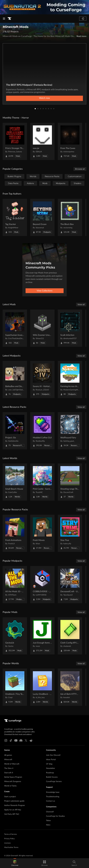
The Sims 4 (9, 768)
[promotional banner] (44, 7)
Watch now (44, 98)
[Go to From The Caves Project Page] (70, 141)
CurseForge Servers (54, 782)
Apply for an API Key (13, 810)
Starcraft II (9, 773)
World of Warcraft (12, 764)
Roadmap (50, 773)
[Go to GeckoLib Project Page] (15, 636)
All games (8, 755)
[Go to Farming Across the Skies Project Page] (70, 379)
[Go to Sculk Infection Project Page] (70, 328)
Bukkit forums (52, 777)
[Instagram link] (6, 740)
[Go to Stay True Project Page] (70, 533)
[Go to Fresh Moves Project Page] (42, 533)
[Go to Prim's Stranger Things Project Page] (15, 141)
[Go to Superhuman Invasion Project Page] (15, 328)
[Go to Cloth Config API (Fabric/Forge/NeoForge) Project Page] (70, 636)
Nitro (48, 825)
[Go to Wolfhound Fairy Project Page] (70, 431)
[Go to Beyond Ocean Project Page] (42, 217)
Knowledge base (53, 792)
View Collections (45, 291)
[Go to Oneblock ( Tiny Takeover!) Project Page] (15, 687)
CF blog (49, 764)
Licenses (7, 843)
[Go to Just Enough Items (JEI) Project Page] (42, 636)
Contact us (51, 801)
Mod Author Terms (11, 847)
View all (81, 305)
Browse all (80, 169)
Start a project (10, 797)
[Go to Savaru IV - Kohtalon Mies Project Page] (42, 379)
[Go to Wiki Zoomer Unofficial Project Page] (42, 328)
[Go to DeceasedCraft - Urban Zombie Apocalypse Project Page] (70, 585)
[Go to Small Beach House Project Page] (15, 482)
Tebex (48, 821)
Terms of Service (11, 834)
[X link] (26, 740)
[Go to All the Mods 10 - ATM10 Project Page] (15, 585)
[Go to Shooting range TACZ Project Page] (70, 482)
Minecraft (8, 760)
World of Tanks (10, 786)
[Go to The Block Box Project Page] (70, 217)
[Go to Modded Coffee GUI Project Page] (42, 431)
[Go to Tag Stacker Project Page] (15, 217)
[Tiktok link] (11, 740)
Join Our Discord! (53, 755)
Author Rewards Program (15, 805)
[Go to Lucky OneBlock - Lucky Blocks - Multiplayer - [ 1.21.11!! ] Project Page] (42, 687)
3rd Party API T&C (12, 814)
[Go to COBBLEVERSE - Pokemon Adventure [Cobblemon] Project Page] (42, 585)
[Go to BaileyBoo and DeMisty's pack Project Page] (15, 379)
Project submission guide (14, 801)
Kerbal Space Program (13, 777)
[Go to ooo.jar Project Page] (42, 141)
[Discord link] (21, 740)
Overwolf (50, 812)
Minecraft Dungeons (13, 782)
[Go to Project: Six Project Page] (15, 431)
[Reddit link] (31, 740)
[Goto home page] (10, 19)
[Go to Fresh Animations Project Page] (15, 533)
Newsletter (51, 768)
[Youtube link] (16, 740)
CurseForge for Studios (55, 816)
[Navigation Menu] (4, 19)
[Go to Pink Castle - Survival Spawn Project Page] (42, 482)
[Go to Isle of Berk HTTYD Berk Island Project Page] (70, 687)
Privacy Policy (9, 839)
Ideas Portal (51, 760)
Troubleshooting (53, 797)
